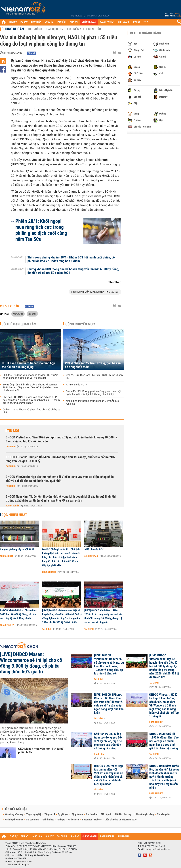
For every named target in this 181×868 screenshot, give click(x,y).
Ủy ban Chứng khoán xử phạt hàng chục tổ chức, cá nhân (31, 411)
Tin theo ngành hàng (145, 33)
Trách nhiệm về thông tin (17, 865)
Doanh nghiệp (12, 506)
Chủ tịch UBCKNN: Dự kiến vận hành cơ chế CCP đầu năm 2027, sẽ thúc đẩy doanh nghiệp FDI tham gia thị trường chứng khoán (31, 400)
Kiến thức (95, 29)
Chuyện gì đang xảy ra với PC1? (17, 549)
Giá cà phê (106, 814)
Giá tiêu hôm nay (123, 814)
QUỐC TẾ (49, 22)
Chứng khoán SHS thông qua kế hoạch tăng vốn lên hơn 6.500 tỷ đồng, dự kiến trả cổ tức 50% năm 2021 (73, 271)
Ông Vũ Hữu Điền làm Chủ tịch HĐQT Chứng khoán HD (94, 377)
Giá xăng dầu (163, 814)
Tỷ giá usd (50, 814)
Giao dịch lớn (54, 29)
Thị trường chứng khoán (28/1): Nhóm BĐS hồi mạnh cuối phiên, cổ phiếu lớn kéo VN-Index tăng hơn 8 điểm (71, 259)
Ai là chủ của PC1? (76, 385)
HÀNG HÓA (36, 22)
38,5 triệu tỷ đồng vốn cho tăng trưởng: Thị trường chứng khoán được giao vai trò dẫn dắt (30, 377)
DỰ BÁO (24, 22)
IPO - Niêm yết (76, 29)
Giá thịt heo (48, 820)
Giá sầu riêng (33, 820)
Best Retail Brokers (92, 820)
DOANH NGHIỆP (107, 22)
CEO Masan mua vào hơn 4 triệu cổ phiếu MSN (41, 751)
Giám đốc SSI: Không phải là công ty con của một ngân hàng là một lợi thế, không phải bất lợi (93, 393)
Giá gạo (61, 820)
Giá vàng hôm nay (14, 814)
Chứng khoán (13, 29)
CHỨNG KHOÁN (89, 22)
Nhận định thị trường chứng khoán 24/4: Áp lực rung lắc (92, 402)
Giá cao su (74, 820)
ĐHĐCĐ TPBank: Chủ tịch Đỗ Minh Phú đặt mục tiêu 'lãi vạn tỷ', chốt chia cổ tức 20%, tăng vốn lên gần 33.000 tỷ (61, 459)
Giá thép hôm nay (14, 820)
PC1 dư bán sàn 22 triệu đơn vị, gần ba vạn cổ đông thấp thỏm (93, 365)
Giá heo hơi (92, 814)
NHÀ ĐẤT (74, 22)
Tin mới (13, 431)
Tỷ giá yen (63, 814)
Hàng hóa (99, 754)
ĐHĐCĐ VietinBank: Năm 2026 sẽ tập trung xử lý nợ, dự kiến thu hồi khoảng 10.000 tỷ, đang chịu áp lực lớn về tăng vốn (62, 439)
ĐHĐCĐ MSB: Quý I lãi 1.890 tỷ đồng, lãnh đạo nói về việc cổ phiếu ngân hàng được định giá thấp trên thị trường (164, 741)
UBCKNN (18, 314)
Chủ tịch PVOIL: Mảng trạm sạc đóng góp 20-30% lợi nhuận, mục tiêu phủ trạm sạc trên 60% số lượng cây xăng (109, 741)
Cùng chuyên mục (80, 324)
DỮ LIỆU (137, 22)
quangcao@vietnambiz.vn (157, 849)
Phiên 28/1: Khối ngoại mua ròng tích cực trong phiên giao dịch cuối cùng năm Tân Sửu (41, 230)
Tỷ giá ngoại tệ (34, 814)
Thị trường (35, 29)
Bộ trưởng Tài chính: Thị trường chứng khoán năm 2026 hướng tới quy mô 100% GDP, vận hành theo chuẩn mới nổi (30, 388)
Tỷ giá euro (77, 814)
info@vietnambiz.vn (22, 861)
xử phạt (32, 314)
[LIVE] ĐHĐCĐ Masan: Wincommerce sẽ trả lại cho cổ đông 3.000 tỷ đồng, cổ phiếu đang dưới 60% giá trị (31, 663)
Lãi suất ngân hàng (144, 814)
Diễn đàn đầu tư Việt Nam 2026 (121, 820)
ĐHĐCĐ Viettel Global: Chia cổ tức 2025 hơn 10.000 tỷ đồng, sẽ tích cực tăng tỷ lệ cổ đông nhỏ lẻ (18, 614)
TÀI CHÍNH (61, 22)
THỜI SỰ (13, 22)
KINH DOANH (124, 22)
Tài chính (10, 447)
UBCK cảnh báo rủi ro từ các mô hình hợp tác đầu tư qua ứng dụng (28, 365)
